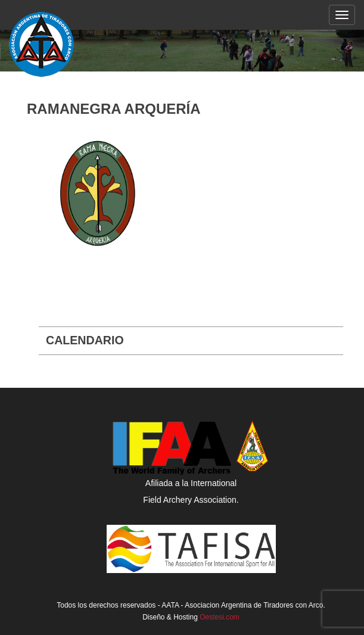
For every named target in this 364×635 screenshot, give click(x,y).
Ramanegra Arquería (114, 109)
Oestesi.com (220, 617)
